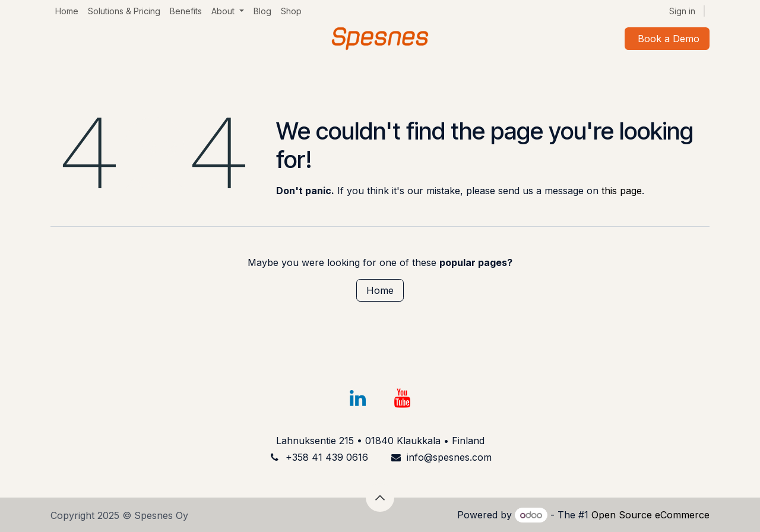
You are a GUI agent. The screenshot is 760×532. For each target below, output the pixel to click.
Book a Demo (667, 39)
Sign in (682, 11)
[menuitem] (67, 11)
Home (380, 290)
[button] (380, 498)
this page (622, 191)
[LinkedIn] (357, 398)
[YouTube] (403, 398)
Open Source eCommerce (650, 515)
